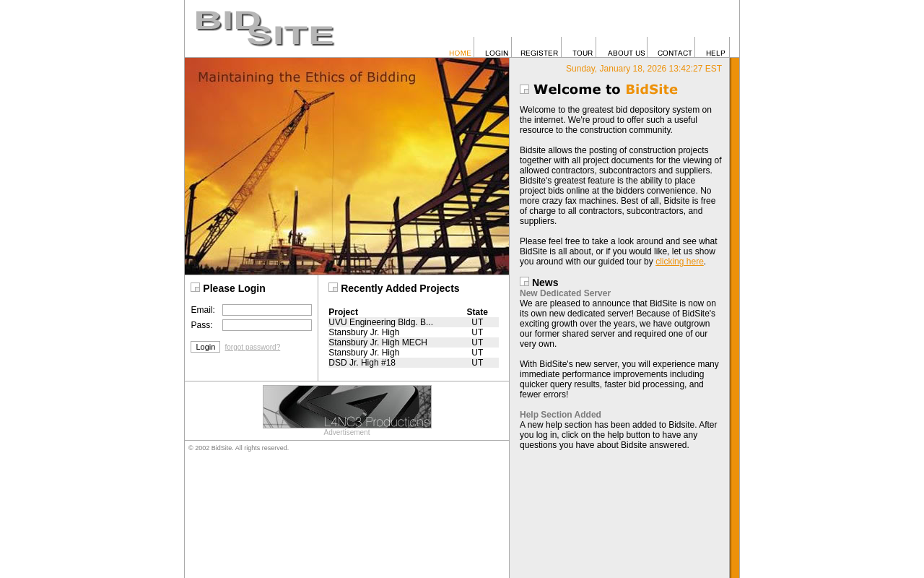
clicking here (680, 262)
